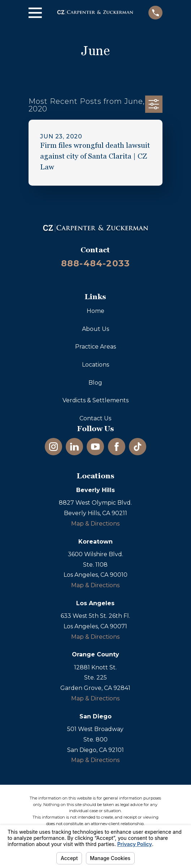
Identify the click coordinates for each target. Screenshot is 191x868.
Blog (95, 383)
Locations (95, 365)
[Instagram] (53, 447)
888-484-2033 (95, 263)
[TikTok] (138, 447)
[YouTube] (95, 447)
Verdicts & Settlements (95, 400)
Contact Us (95, 418)
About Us (95, 329)
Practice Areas (95, 347)
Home (95, 311)
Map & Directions (95, 524)
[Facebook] (117, 447)
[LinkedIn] (74, 447)
